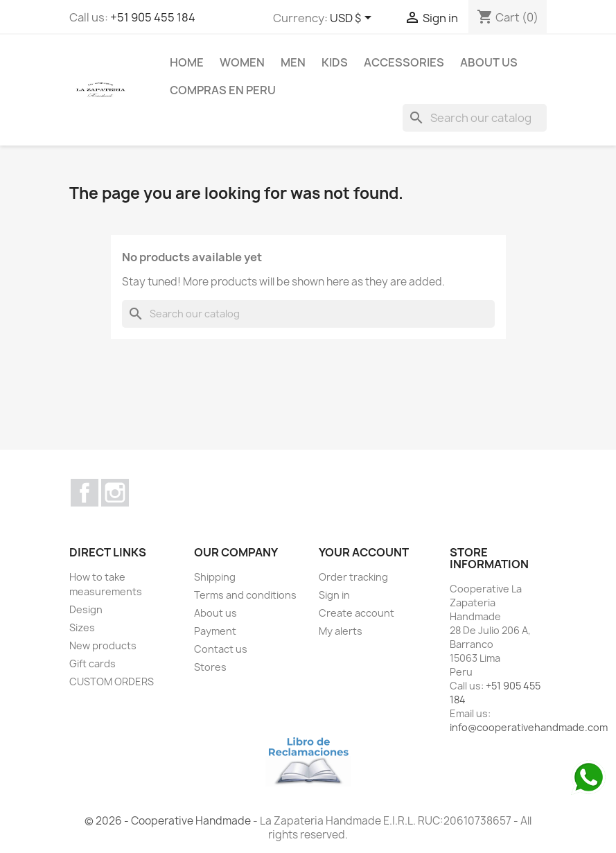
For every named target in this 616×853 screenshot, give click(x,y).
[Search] (475, 118)
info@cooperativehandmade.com (529, 727)
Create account (357, 613)
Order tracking (353, 577)
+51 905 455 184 (153, 17)
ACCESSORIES (404, 62)
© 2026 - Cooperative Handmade (169, 821)
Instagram (115, 493)
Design (86, 609)
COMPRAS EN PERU (223, 90)
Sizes (82, 627)
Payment (215, 631)
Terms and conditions (245, 595)
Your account (364, 552)
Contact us (221, 649)
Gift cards (93, 663)
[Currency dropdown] (353, 19)
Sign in (334, 595)
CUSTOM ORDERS (112, 681)
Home (187, 62)
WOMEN (242, 62)
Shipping (215, 577)
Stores (210, 667)
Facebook (85, 493)
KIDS (335, 62)
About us (489, 62)
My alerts (341, 631)
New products (103, 645)
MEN (293, 62)
